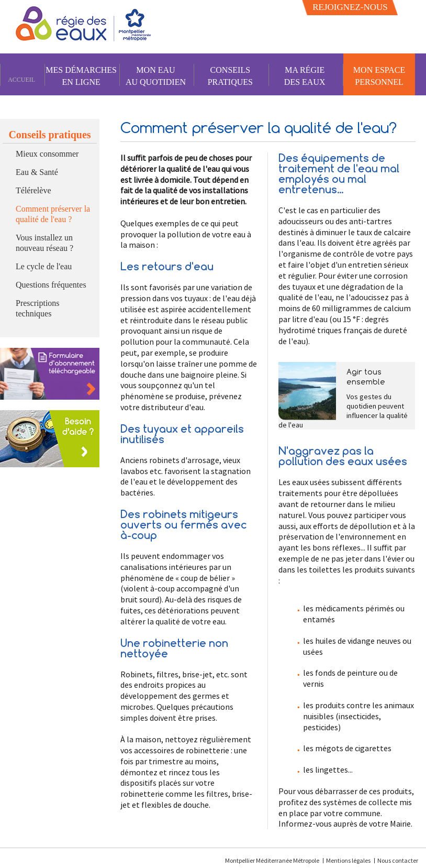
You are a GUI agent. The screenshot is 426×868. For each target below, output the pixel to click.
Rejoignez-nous (350, 7)
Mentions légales (348, 860)
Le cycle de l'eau (44, 266)
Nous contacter (398, 860)
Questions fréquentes (51, 285)
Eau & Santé (37, 172)
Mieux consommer (47, 154)
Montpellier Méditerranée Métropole (273, 860)
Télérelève (33, 190)
